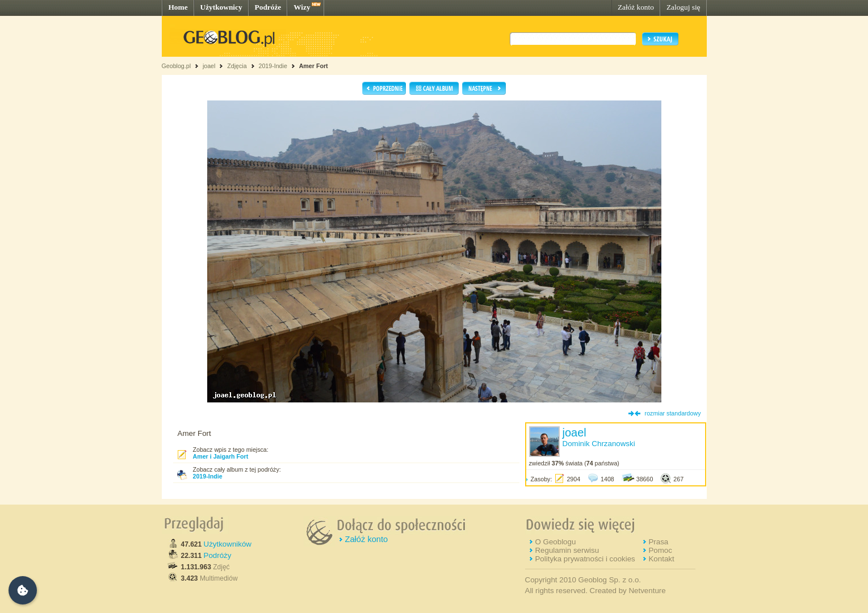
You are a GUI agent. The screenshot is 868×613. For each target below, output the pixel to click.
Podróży (218, 555)
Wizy (302, 7)
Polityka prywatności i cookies (585, 559)
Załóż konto (636, 7)
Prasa (658, 542)
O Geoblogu (555, 542)
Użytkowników (228, 544)
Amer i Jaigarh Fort (221, 456)
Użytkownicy (221, 7)
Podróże (268, 7)
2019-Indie (272, 66)
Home (178, 7)
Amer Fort (314, 66)
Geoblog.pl (177, 66)
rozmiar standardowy (673, 413)
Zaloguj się (684, 7)
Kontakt (661, 559)
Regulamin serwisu (567, 550)
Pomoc (660, 550)
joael (209, 66)
